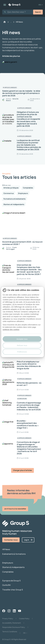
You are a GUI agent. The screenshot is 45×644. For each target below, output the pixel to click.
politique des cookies (11, 329)
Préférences (22, 352)
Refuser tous (22, 345)
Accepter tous (22, 339)
